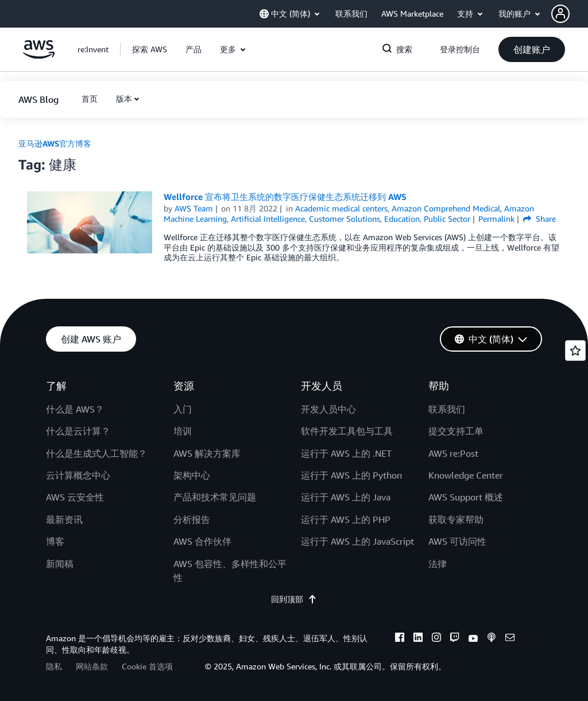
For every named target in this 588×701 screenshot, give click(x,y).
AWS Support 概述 (466, 497)
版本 (124, 99)
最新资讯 (64, 519)
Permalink (496, 219)
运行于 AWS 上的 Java (346, 497)
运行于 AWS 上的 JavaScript (357, 541)
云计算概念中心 (78, 475)
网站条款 (92, 666)
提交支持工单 (456, 431)
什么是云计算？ (78, 431)
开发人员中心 (328, 409)
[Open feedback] (575, 350)
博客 (55, 541)
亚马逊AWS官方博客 (55, 143)
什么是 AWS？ (75, 409)
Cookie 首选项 (147, 666)
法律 (438, 564)
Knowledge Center (466, 475)
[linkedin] (418, 639)
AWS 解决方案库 (207, 453)
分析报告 (192, 519)
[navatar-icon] (560, 14)
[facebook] (400, 639)
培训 (183, 431)
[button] (570, 14)
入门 (183, 409)
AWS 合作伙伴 (202, 541)
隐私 (54, 666)
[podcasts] (492, 639)
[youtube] (473, 639)
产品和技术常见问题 (215, 497)
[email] (510, 639)
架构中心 (192, 475)
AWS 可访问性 (457, 541)
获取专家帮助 (456, 519)
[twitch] (455, 639)
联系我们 (447, 409)
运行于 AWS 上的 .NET (346, 453)
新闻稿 (60, 564)
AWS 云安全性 (75, 497)
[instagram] (436, 639)
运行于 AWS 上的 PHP (346, 519)
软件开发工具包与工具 (347, 431)
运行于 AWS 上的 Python (351, 475)
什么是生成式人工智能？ (96, 453)
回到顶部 (294, 599)
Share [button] (539, 219)
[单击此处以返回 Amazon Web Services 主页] (39, 55)
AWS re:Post (453, 453)
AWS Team (194, 208)
